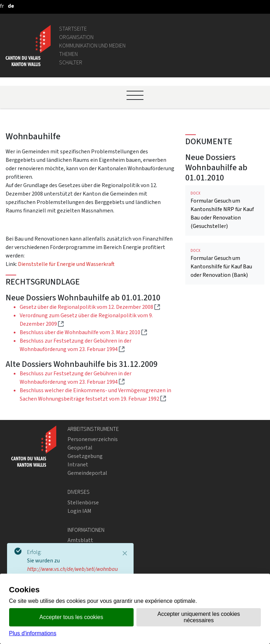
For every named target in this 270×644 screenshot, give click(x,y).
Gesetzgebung (85, 456)
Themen (68, 54)
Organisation (76, 37)
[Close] (125, 553)
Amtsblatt (80, 540)
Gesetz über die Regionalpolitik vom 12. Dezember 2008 (90, 307)
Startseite (73, 29)
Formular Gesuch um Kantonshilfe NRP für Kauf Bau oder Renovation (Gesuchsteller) (225, 210)
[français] (2, 6)
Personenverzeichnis (93, 439)
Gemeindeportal (87, 473)
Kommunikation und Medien (92, 46)
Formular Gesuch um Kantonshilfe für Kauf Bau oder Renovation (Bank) (225, 263)
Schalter (71, 62)
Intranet (78, 464)
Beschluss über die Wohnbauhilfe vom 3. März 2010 (83, 332)
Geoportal (80, 448)
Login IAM (79, 511)
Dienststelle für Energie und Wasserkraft (66, 264)
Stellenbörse (83, 502)
